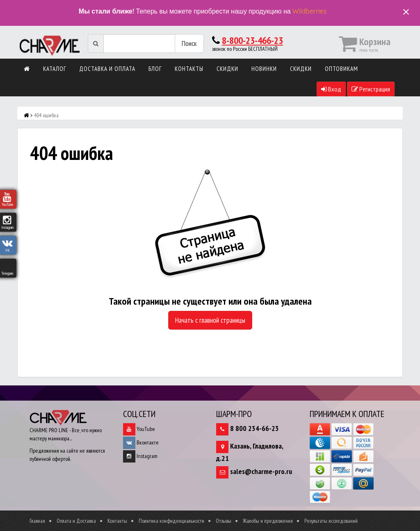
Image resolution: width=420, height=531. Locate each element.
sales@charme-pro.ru (261, 471)
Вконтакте (141, 442)
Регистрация (371, 89)
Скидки (227, 69)
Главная (37, 521)
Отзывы (224, 521)
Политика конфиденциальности (171, 521)
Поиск (189, 43)
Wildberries (309, 11)
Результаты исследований (331, 521)
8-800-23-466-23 (252, 40)
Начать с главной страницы (210, 320)
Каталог (55, 69)
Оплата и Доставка (76, 521)
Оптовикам (341, 69)
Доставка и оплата (107, 69)
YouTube (139, 429)
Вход (331, 89)
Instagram (140, 456)
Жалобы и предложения (268, 521)
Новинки (264, 69)
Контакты (189, 69)
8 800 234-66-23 (255, 428)
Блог (155, 69)
